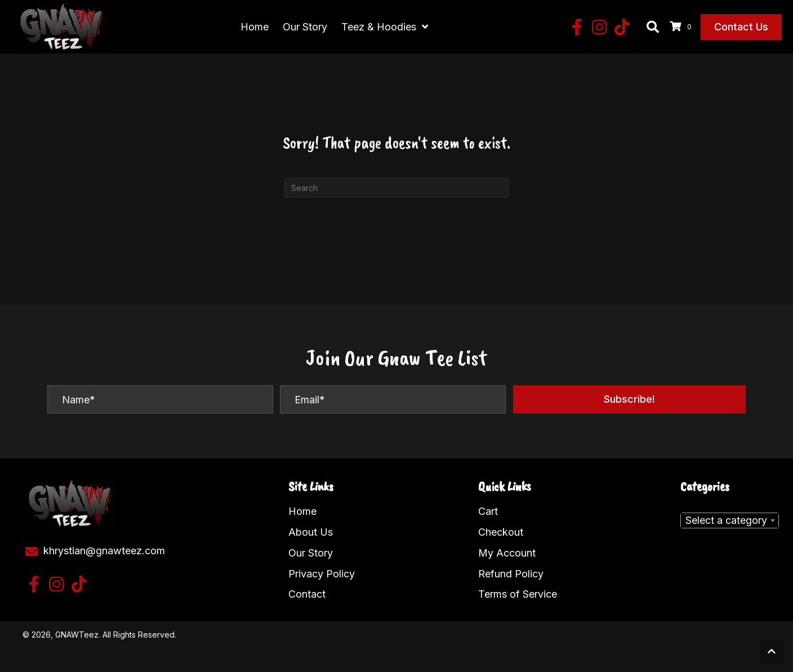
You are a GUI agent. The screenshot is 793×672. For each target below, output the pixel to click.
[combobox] (730, 520)
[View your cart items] (682, 27)
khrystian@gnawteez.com (104, 550)
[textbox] (730, 520)
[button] (577, 27)
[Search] (396, 188)
